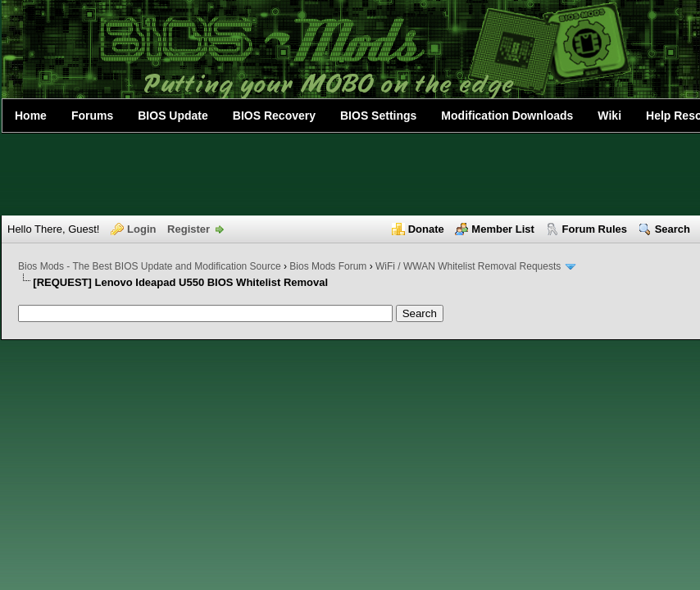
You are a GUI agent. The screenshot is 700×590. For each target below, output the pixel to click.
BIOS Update (173, 116)
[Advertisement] (350, 175)
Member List (503, 229)
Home (31, 116)
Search (673, 229)
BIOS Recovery (274, 116)
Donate (426, 229)
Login (141, 229)
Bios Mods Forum (328, 266)
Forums (92, 116)
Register (189, 229)
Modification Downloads (507, 116)
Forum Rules (595, 229)
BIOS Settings (378, 116)
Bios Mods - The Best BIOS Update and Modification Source (150, 266)
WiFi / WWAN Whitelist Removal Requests (468, 266)
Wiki (609, 116)
